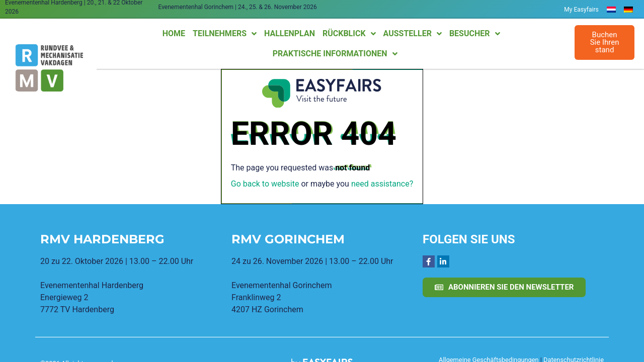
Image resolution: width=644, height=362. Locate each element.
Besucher (475, 34)
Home (174, 33)
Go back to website (265, 184)
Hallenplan (290, 33)
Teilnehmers (225, 34)
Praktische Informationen (335, 54)
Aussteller (413, 34)
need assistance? (382, 184)
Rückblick (349, 34)
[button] (605, 42)
